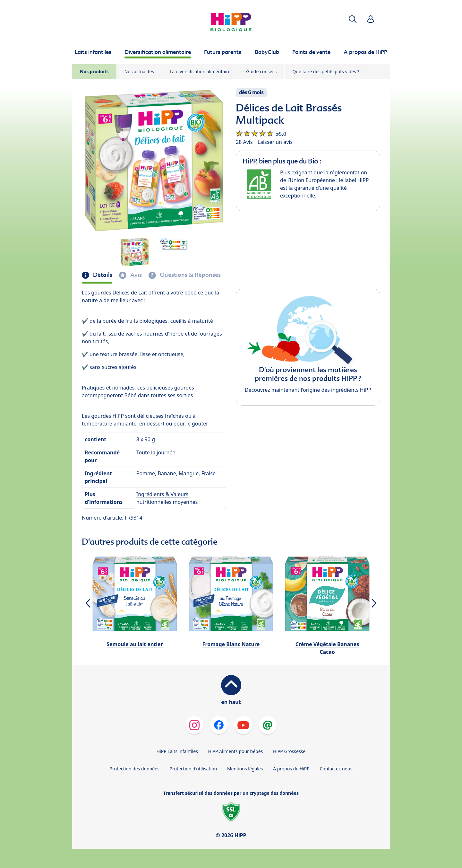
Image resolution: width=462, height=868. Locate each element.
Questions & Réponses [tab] (190, 275)
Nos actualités (139, 71)
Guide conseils (261, 71)
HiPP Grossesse (289, 751)
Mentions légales (245, 769)
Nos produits (94, 71)
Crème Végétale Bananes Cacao (327, 648)
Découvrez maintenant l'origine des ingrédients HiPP (308, 390)
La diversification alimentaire (200, 71)
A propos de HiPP (291, 769)
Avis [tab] (135, 275)
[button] (353, 19)
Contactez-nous (336, 769)
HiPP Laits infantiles (177, 751)
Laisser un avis (275, 142)
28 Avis (244, 142)
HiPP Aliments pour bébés (236, 751)
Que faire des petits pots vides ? (326, 71)
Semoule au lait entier (135, 644)
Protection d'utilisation (193, 769)
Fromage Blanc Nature (231, 644)
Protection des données (135, 769)
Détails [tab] (102, 275)
